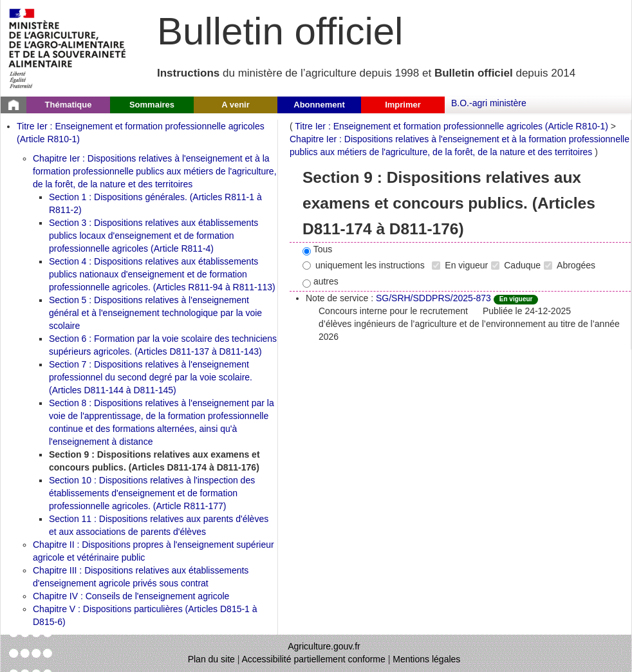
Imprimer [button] (403, 105)
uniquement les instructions (364, 265)
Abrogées (570, 265)
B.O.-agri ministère (489, 103)
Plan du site (211, 659)
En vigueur (460, 265)
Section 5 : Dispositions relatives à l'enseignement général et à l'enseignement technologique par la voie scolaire (155, 313)
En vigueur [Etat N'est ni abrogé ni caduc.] (516, 299)
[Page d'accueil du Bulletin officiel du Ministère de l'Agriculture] (14, 105)
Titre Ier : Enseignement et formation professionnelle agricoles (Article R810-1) (451, 126)
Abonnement (319, 105)
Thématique (69, 105)
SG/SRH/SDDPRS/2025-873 (433, 298)
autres (321, 282)
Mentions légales (426, 659)
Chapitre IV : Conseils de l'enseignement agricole (131, 596)
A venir (236, 105)
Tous (317, 250)
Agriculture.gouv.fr (324, 646)
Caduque (516, 265)
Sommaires (152, 105)
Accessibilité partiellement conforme (314, 659)
